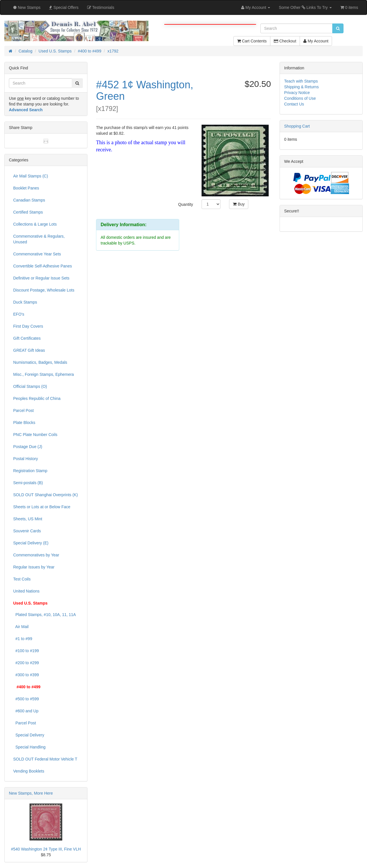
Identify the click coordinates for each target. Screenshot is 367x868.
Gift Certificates (27, 338)
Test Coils (22, 579)
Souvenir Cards (27, 531)
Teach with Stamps (301, 81)
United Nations (26, 591)
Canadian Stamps (29, 200)
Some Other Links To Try (305, 7)
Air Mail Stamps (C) (31, 176)
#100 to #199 (26, 651)
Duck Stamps (25, 302)
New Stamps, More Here (31, 793)
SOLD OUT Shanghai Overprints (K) (45, 495)
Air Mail (21, 627)
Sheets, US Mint (28, 519)
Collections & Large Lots (35, 224)
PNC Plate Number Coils (35, 435)
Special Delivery (29, 735)
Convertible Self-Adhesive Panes (43, 266)
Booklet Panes (26, 188)
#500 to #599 (26, 699)
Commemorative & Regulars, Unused (39, 239)
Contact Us (294, 104)
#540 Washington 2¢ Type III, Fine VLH (46, 849)
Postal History (26, 459)
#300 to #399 (26, 675)
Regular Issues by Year (34, 567)
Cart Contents (252, 41)
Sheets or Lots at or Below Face (42, 507)
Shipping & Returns (301, 87)
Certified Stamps (28, 212)
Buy (239, 204)
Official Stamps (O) (30, 386)
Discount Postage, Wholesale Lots (44, 290)
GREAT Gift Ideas (29, 350)
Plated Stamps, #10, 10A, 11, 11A (45, 615)
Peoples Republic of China (37, 398)
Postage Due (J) (28, 447)
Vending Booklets (29, 771)
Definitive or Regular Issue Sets (41, 278)
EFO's (19, 314)
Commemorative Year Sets (37, 254)
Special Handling (29, 747)
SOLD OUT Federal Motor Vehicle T (45, 759)
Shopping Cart (297, 126)
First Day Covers (28, 326)
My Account (316, 41)
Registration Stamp (30, 471)
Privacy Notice (297, 93)
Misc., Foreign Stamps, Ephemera (44, 374)
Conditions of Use (300, 98)
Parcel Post (24, 410)
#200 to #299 (26, 663)
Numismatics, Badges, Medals (40, 362)
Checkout (285, 41)
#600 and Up (26, 711)
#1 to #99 (23, 639)
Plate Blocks (24, 423)
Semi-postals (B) (28, 483)
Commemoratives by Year (36, 555)
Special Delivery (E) (31, 543)
